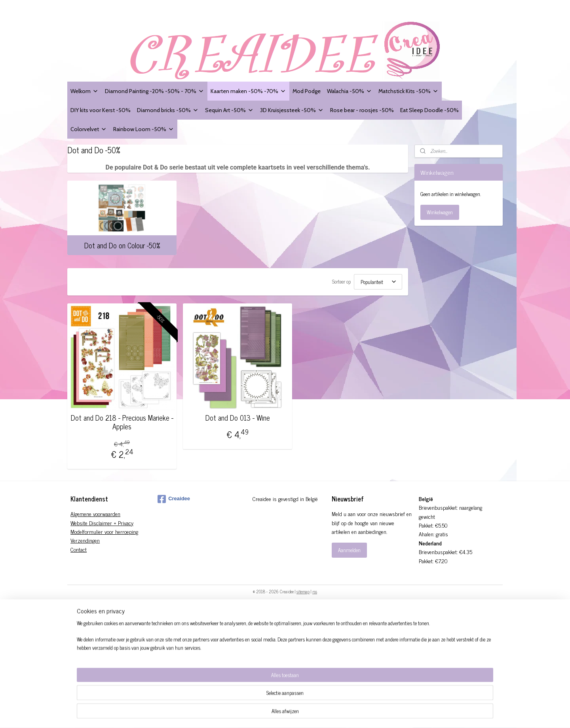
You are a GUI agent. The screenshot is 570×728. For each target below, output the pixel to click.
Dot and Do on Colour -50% (122, 245)
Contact (79, 549)
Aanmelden (349, 550)
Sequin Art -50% (229, 110)
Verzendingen (85, 540)
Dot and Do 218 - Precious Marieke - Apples (122, 422)
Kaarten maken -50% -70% (248, 91)
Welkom (85, 91)
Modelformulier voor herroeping (104, 531)
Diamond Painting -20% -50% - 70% (155, 91)
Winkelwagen (440, 212)
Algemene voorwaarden (95, 514)
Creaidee (174, 499)
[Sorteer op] (378, 282)
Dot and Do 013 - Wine (238, 418)
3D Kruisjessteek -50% (292, 110)
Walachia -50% (350, 91)
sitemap (303, 591)
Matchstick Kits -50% (408, 91)
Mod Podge (307, 91)
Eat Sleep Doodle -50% (429, 110)
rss (315, 591)
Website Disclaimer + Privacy (102, 523)
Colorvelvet (89, 129)
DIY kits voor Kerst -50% (101, 110)
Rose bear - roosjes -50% (362, 110)
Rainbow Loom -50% (144, 129)
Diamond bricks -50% (168, 110)
